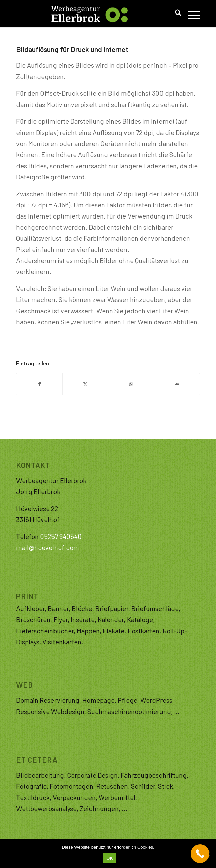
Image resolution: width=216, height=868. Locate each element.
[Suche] (175, 14)
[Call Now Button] (200, 854)
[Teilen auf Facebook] (39, 384)
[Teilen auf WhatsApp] (131, 384)
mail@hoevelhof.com (48, 547)
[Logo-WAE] (90, 14)
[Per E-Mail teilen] (177, 384)
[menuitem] (175, 14)
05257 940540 (61, 536)
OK (110, 858)
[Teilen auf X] (85, 384)
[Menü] (191, 14)
